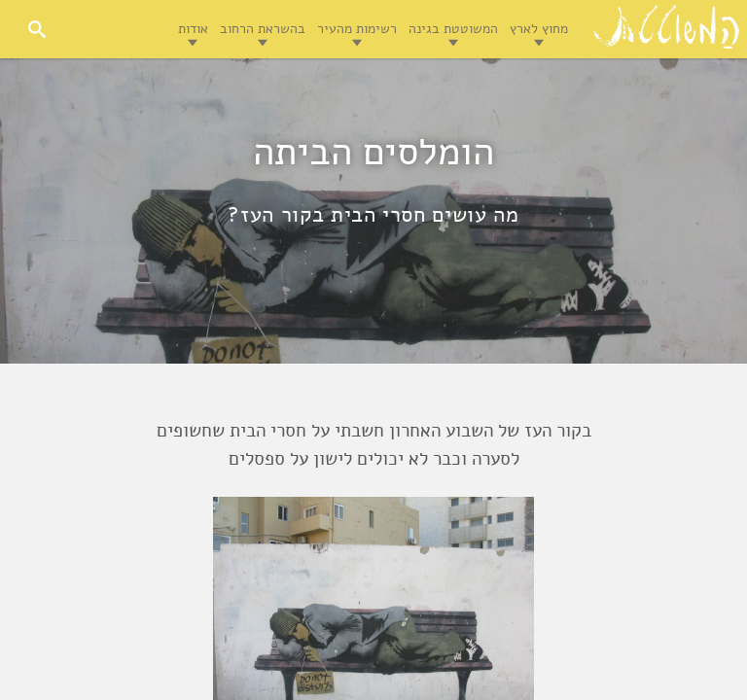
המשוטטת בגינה (453, 29)
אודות (193, 29)
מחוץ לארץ (539, 29)
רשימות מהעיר (357, 29)
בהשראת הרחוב (263, 29)
